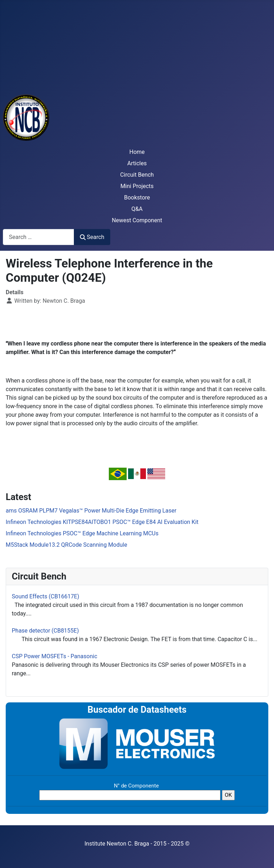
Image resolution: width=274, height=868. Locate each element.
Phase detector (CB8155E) (45, 631)
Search (92, 237)
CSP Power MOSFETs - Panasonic (55, 656)
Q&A (137, 209)
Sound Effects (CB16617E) (45, 596)
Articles (137, 163)
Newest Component (137, 220)
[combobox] (39, 237)
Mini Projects (137, 186)
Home (137, 152)
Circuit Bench (137, 175)
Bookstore (137, 197)
